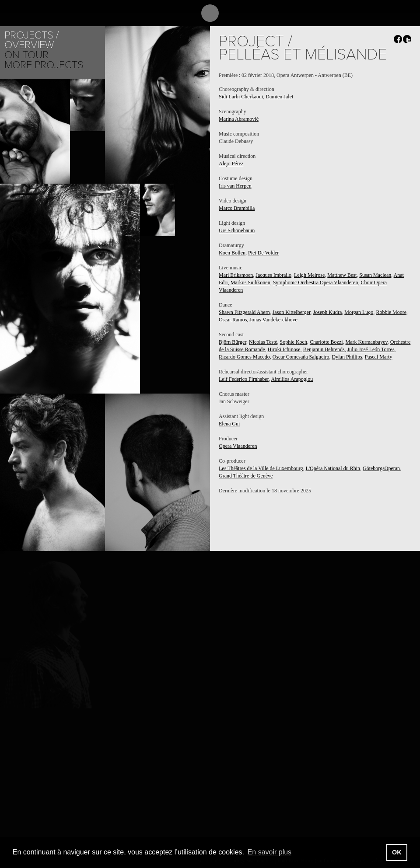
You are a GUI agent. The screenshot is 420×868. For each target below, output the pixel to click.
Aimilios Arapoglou (292, 379)
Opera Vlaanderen (238, 446)
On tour (26, 55)
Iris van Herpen (235, 186)
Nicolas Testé (263, 342)
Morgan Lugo (359, 312)
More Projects (44, 65)
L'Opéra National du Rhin (333, 468)
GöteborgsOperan (381, 468)
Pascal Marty (379, 357)
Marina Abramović (239, 119)
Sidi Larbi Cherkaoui (241, 97)
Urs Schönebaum (237, 230)
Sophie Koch (294, 342)
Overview (29, 45)
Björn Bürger (233, 342)
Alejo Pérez (231, 164)
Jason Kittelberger (292, 312)
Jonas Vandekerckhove (273, 320)
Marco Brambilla (237, 208)
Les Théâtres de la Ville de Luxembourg (261, 468)
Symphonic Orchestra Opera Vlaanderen (316, 282)
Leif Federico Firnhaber (244, 379)
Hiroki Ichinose (284, 349)
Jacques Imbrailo (273, 275)
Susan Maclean (375, 275)
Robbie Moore (391, 312)
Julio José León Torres (371, 349)
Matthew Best (342, 275)
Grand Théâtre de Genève (246, 476)
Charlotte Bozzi (326, 342)
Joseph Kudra (328, 312)
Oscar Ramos (233, 320)
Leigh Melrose (309, 275)
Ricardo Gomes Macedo (244, 357)
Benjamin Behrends (324, 349)
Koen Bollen (232, 253)
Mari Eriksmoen (236, 275)
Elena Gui (229, 424)
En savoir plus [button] (270, 852)
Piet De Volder (263, 253)
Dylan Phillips (347, 357)
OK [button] (397, 852)
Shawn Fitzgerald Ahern (244, 312)
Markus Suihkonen (250, 282)
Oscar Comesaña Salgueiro (301, 357)
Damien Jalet (279, 97)
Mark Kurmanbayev (367, 342)
